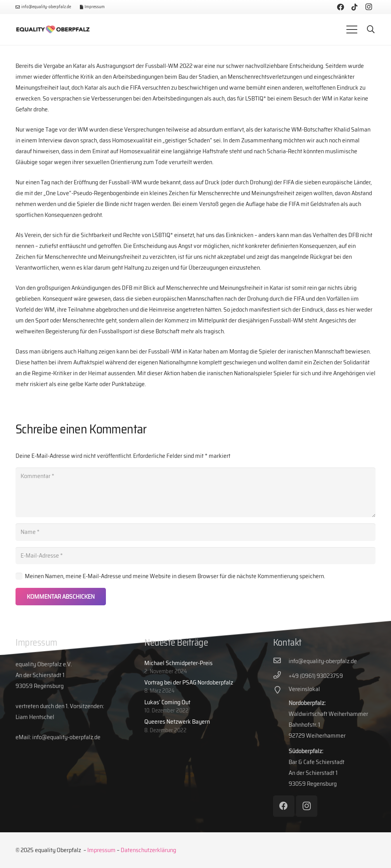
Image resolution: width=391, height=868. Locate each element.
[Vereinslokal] (281, 691)
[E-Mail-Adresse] (195, 556)
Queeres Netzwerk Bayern (177, 722)
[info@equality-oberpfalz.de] (281, 661)
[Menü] (352, 29)
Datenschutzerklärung (148, 850)
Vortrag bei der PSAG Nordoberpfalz (189, 682)
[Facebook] (341, 7)
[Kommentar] (195, 492)
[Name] (195, 532)
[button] (371, 30)
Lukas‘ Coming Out (167, 702)
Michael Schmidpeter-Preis (178, 663)
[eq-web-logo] (53, 30)
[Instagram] (369, 7)
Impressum (101, 850)
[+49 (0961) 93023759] (281, 676)
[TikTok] (355, 7)
